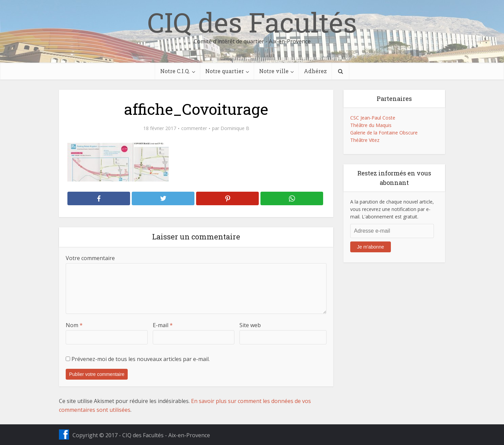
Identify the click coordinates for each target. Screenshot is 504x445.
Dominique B (235, 128)
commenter (194, 128)
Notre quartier (225, 71)
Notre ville (274, 71)
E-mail (163, 325)
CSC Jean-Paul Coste (373, 118)
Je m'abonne (371, 247)
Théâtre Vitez (365, 140)
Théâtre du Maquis (371, 125)
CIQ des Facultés (252, 22)
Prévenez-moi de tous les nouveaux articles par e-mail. (141, 359)
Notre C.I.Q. (175, 71)
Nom (74, 325)
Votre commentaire (90, 258)
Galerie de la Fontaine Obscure (384, 133)
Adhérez (315, 71)
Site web (250, 325)
